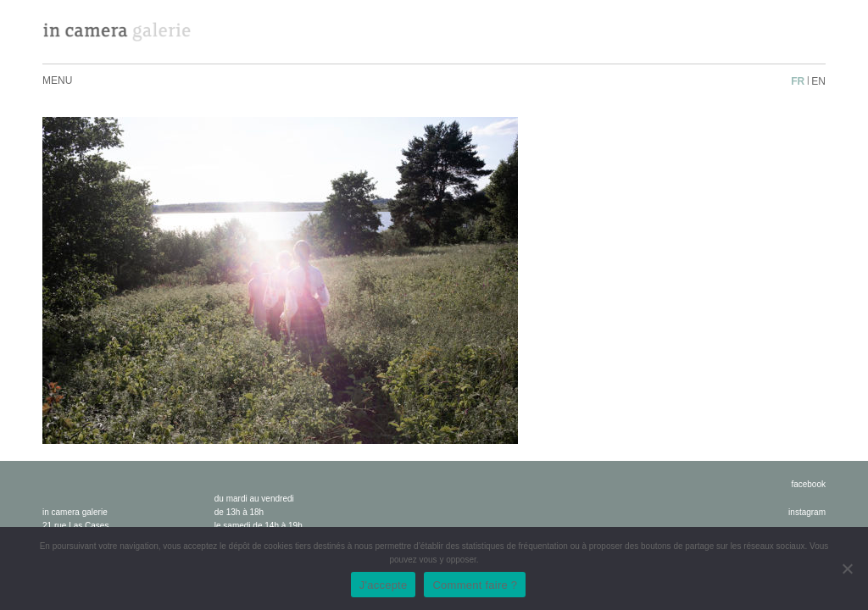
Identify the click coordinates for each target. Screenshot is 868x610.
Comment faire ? (475, 585)
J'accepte (384, 585)
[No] (847, 568)
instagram (807, 512)
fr (798, 81)
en (818, 81)
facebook (808, 484)
